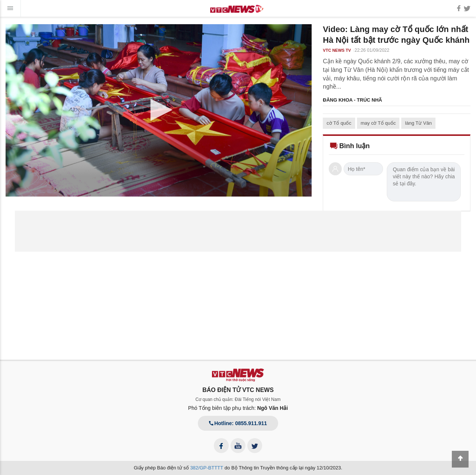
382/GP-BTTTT (207, 468)
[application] (159, 110)
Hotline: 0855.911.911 (238, 423)
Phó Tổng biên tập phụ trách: (238, 408)
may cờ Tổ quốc (378, 123)
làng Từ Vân (418, 123)
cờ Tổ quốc (339, 123)
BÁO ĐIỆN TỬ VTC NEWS (238, 390)
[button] (159, 110)
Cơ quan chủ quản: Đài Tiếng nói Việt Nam (238, 399)
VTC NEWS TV (337, 50)
